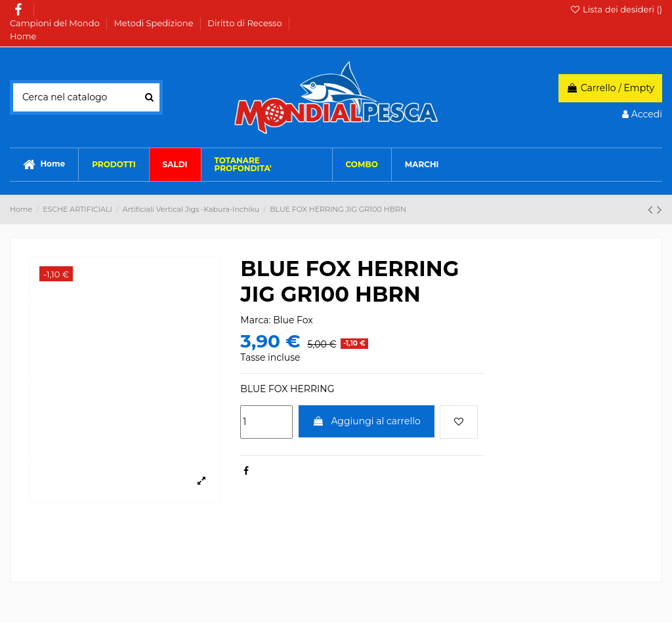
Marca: (255, 320)
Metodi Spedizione (154, 23)
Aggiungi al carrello (367, 421)
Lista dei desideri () (616, 9)
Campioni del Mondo (56, 23)
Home (23, 36)
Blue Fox (293, 320)
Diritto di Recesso (246, 23)
